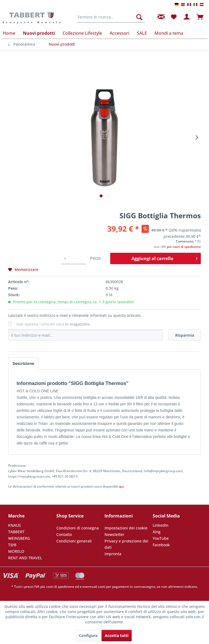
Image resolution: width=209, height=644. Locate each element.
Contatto (64, 534)
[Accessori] (119, 33)
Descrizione (23, 363)
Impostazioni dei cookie (126, 528)
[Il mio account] (187, 17)
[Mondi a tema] (169, 33)
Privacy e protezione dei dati (126, 544)
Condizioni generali (74, 541)
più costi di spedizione (184, 247)
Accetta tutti (117, 635)
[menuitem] (111, 17)
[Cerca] (139, 17)
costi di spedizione (60, 587)
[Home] (11, 33)
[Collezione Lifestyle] (82, 33)
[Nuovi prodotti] (39, 33)
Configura (88, 635)
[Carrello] (200, 17)
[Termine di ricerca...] (111, 17)
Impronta (113, 554)
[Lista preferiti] (174, 17)
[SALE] (142, 33)
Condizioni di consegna (78, 528)
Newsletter (114, 534)
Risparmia (185, 335)
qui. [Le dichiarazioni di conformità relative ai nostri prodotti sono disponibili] (122, 486)
